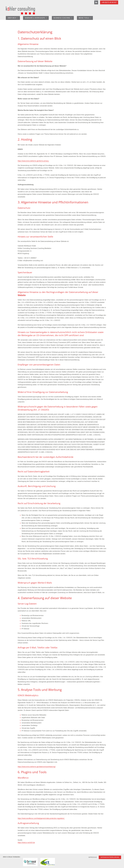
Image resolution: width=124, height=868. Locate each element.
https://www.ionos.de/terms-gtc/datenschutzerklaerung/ (37, 767)
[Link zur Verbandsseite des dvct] (48, 862)
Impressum (93, 857)
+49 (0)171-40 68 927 (109, 2)
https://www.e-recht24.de (26, 843)
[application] (17, 18)
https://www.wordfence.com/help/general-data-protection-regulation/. (41, 818)
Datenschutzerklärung (110, 857)
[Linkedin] (96, 2)
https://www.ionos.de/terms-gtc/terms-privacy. (33, 161)
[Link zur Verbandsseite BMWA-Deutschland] (30, 862)
